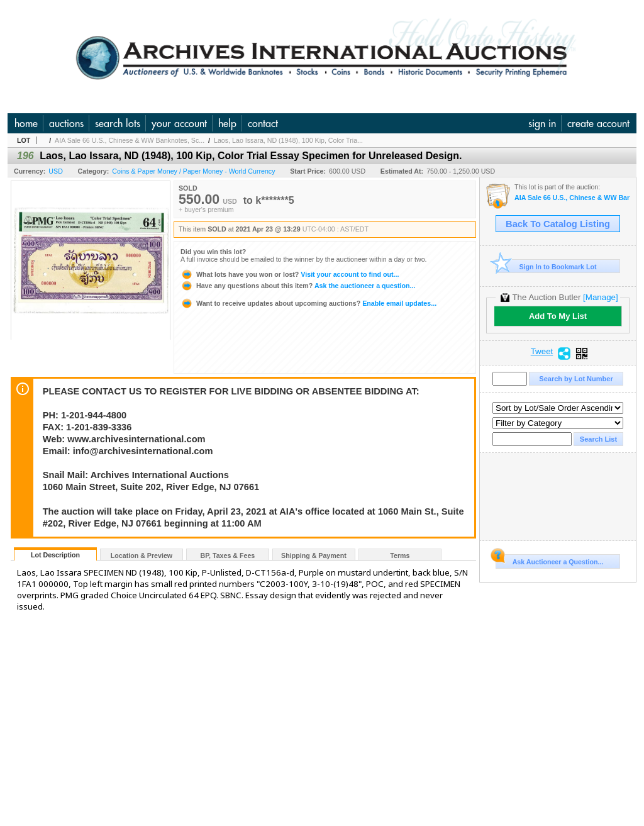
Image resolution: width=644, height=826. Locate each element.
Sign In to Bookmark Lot (546, 266)
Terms (400, 555)
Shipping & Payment (314, 555)
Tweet (542, 352)
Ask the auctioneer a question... (298, 286)
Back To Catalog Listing (558, 224)
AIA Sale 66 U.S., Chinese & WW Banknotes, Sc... (130, 140)
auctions (66, 123)
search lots (118, 123)
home (26, 123)
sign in (542, 123)
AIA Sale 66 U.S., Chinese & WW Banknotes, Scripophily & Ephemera (572, 198)
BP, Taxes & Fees (228, 555)
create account (598, 123)
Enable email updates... (308, 303)
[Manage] (600, 297)
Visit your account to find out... (290, 274)
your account (179, 123)
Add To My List (558, 316)
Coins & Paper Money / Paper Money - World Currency (193, 171)
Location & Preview (142, 555)
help (227, 123)
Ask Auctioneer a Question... (549, 560)
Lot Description (55, 555)
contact (263, 123)
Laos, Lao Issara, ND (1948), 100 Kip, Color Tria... (288, 140)
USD (56, 171)
